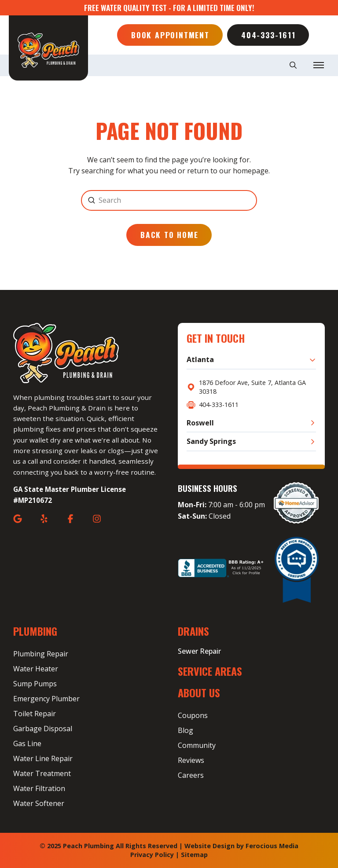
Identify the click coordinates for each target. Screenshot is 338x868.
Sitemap (194, 855)
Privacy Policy (152, 855)
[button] (293, 65)
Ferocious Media (272, 846)
